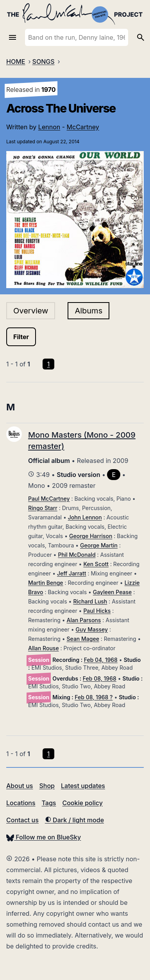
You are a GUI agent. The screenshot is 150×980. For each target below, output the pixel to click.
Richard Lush (90, 601)
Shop (47, 786)
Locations (21, 803)
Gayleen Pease (112, 592)
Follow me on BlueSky (44, 837)
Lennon (49, 127)
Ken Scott (96, 564)
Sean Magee (83, 639)
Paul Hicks (97, 611)
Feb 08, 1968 (100, 678)
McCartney (83, 127)
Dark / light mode (74, 820)
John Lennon (85, 517)
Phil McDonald (77, 555)
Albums (88, 311)
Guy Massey (92, 629)
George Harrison (91, 536)
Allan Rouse (44, 648)
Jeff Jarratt (71, 573)
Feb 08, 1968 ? (94, 697)
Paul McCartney (49, 499)
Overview (31, 311)
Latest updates (83, 786)
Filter (21, 337)
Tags (49, 803)
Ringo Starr (43, 508)
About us (20, 786)
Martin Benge (46, 583)
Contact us (22, 820)
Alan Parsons (84, 620)
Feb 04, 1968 (101, 660)
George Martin (99, 545)
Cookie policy (82, 803)
